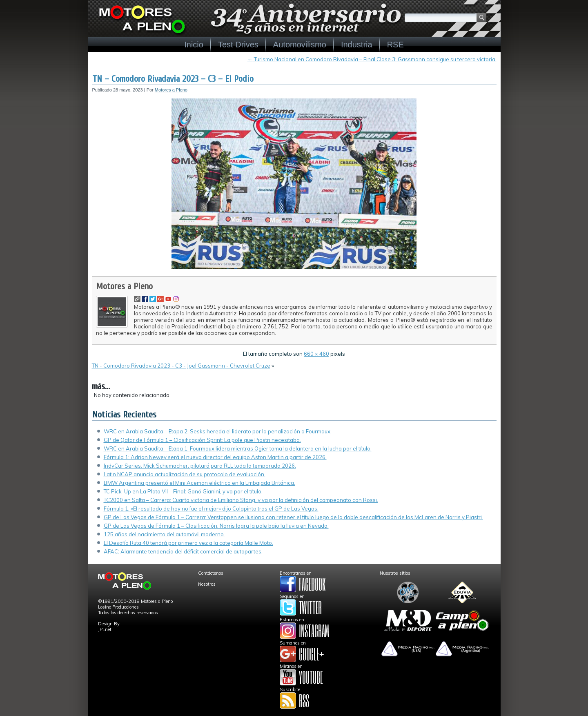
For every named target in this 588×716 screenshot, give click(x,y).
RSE (395, 45)
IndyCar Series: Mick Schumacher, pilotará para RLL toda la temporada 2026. (200, 466)
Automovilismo (300, 45)
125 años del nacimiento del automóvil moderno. (164, 534)
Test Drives (238, 45)
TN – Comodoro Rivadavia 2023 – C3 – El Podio (173, 79)
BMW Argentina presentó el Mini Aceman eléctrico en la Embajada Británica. (199, 483)
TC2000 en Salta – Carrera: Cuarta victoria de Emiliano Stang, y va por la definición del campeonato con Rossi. (241, 500)
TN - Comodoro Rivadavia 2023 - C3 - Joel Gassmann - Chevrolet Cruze (181, 366)
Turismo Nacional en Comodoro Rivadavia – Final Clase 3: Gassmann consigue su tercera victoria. (372, 59)
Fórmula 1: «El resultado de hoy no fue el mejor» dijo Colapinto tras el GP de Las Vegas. (211, 509)
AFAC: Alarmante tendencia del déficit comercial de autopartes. (183, 551)
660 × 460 (316, 354)
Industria (357, 45)
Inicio (194, 45)
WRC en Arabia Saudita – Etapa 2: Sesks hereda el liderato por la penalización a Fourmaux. (218, 431)
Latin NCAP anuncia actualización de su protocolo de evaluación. (185, 474)
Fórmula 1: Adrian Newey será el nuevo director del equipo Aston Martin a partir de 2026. (215, 457)
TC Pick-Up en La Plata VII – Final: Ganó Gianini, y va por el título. (183, 491)
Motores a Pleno (171, 90)
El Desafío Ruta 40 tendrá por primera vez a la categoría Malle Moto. (188, 543)
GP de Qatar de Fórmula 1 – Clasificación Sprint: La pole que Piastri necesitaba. (202, 440)
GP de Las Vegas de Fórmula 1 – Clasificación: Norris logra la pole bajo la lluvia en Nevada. (216, 526)
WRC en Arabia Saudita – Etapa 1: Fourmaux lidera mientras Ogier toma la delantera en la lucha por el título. (238, 448)
